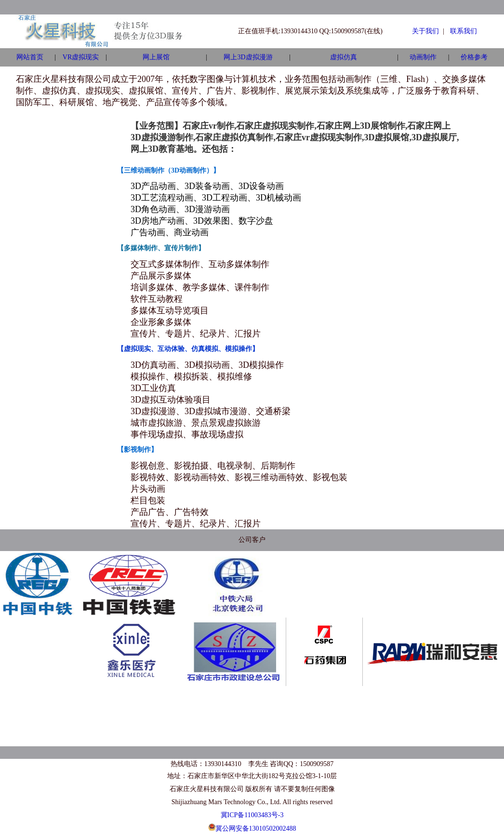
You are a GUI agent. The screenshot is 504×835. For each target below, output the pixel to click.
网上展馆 (156, 57)
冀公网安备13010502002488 (256, 828)
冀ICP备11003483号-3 (252, 815)
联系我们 (464, 31)
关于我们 (425, 31)
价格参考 (474, 57)
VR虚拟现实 (81, 57)
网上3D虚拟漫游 (248, 57)
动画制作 (423, 57)
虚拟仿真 (344, 57)
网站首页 (30, 57)
